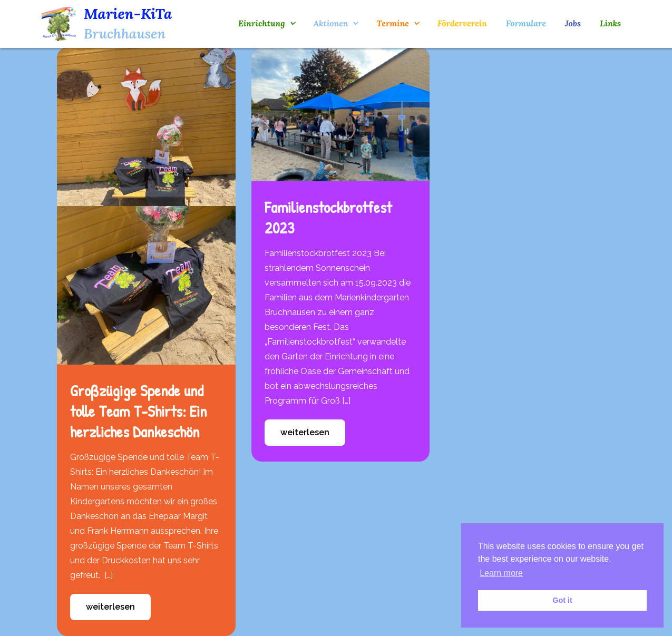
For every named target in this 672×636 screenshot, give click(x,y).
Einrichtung (261, 23)
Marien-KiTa (128, 14)
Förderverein (462, 23)
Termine (392, 23)
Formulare (526, 23)
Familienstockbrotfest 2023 (328, 217)
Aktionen (331, 23)
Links (610, 23)
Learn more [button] (501, 573)
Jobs (573, 23)
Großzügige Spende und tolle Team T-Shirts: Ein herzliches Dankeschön (138, 411)
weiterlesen (110, 607)
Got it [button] (562, 600)
